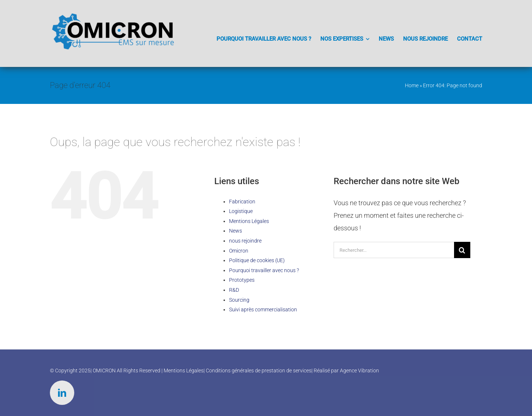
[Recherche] (462, 250)
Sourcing (239, 300)
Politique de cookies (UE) (257, 260)
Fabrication (242, 202)
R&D (234, 290)
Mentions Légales (249, 221)
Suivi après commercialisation (263, 310)
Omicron (239, 251)
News (236, 231)
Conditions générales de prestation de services (259, 371)
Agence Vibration (359, 371)
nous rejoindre (245, 241)
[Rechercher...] (394, 250)
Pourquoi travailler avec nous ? (264, 270)
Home (412, 85)
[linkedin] (62, 393)
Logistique (241, 211)
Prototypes (242, 280)
